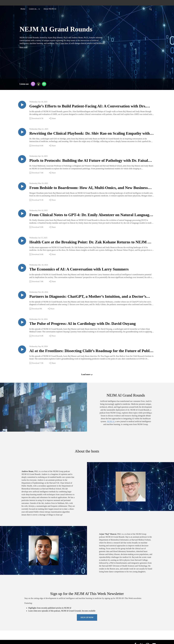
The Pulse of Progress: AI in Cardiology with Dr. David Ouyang (87, 327)
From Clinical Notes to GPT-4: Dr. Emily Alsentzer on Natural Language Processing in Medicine (85, 217)
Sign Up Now (87, 621)
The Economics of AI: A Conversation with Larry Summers (83, 272)
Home (23, 9)
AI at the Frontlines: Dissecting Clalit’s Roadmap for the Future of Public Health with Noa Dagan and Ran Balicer (89, 355)
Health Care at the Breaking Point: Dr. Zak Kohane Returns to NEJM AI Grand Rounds (86, 244)
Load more (87, 378)
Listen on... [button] (34, 9)
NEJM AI (111, 425)
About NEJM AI (50, 9)
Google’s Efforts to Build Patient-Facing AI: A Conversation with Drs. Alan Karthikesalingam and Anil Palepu (88, 106)
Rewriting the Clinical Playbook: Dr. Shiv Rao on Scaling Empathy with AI (90, 134)
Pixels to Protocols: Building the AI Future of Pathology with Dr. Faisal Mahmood (87, 162)
